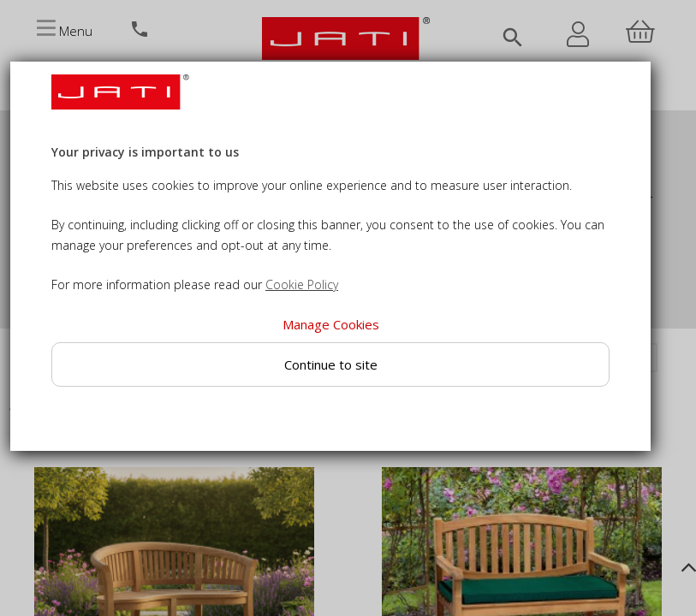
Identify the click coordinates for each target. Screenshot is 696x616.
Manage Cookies (331, 324)
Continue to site (331, 364)
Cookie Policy (302, 284)
